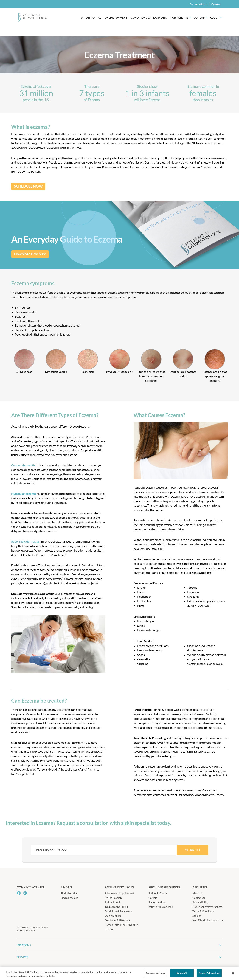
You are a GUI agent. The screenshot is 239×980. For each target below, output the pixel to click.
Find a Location (69, 893)
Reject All (182, 973)
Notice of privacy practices (207, 907)
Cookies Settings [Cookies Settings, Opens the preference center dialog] (156, 973)
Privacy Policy (200, 902)
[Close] (233, 973)
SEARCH (193, 850)
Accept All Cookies (209, 973)
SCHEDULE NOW (28, 186)
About (214, 18)
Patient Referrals (158, 893)
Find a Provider (69, 898)
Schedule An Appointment (119, 893)
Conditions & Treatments (149, 18)
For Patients (180, 18)
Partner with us (198, 4)
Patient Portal (90, 18)
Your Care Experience (161, 907)
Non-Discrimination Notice (208, 920)
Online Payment (116, 18)
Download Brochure (30, 254)
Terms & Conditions (203, 911)
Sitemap (197, 916)
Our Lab (199, 18)
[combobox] (104, 850)
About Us (198, 893)
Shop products (113, 916)
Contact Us (198, 898)
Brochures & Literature (117, 920)
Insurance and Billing (116, 907)
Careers (216, 4)
